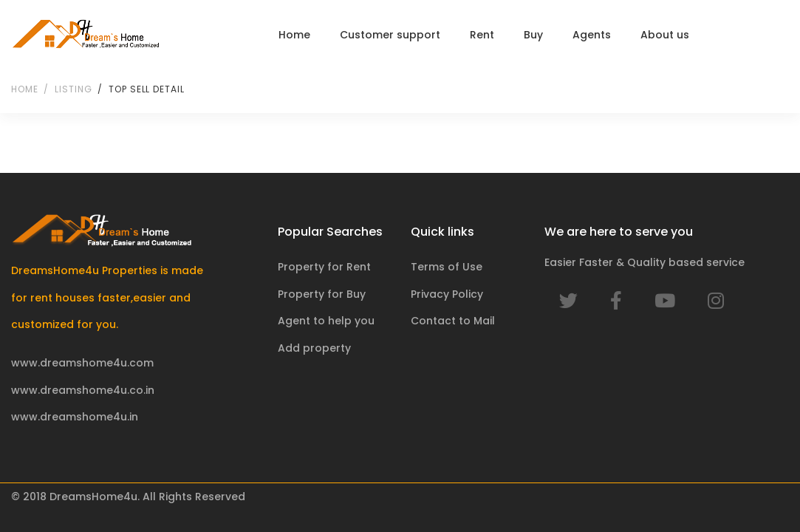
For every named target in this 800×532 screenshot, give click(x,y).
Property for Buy (322, 294)
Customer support (390, 35)
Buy (533, 35)
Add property (314, 348)
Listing (73, 89)
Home (294, 35)
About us (665, 35)
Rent (482, 35)
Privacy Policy (447, 294)
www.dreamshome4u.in (75, 417)
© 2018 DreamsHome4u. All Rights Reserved (128, 497)
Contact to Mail (453, 321)
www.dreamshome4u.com (82, 363)
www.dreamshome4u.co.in (83, 390)
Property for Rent (324, 267)
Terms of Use (447, 267)
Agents (592, 35)
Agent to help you (326, 321)
